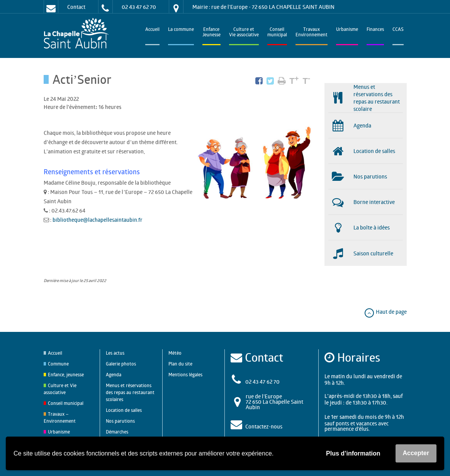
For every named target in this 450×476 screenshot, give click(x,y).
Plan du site (180, 364)
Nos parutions (120, 421)
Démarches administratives (122, 435)
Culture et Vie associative (244, 33)
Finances (375, 30)
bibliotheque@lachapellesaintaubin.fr (98, 220)
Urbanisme (347, 30)
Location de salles (124, 410)
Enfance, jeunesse (66, 375)
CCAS (398, 30)
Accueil (152, 30)
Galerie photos (121, 364)
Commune (58, 364)
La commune (181, 30)
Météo (175, 353)
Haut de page (385, 312)
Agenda (114, 375)
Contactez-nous (264, 426)
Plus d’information (353, 453)
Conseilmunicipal (277, 33)
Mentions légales (185, 375)
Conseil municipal (66, 403)
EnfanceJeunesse (211, 33)
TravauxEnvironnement (312, 33)
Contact (76, 7)
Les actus (115, 353)
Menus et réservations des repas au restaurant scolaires (130, 392)
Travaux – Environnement (60, 417)
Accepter (416, 453)
